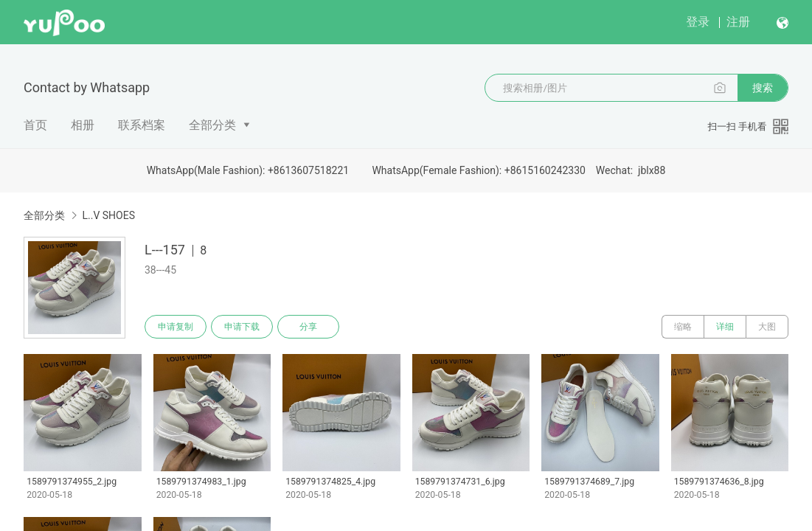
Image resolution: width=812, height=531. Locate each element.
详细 (725, 327)
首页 (35, 125)
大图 (767, 327)
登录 (698, 22)
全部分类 (212, 125)
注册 (738, 22)
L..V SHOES (108, 215)
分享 (308, 327)
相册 (83, 125)
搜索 (763, 88)
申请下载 (242, 327)
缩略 (683, 327)
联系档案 (142, 125)
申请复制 (176, 327)
